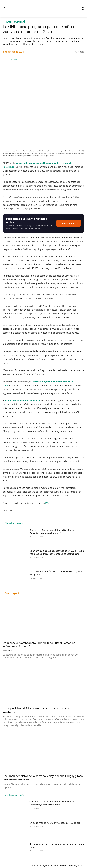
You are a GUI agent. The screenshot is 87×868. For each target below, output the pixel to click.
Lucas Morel (7, 617)
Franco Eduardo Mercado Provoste (16, 746)
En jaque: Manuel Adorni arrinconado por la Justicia (36, 675)
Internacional (14, 21)
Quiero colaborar (69, 190)
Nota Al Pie (14, 60)
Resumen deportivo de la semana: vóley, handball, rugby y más (43, 743)
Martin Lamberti (9, 679)
